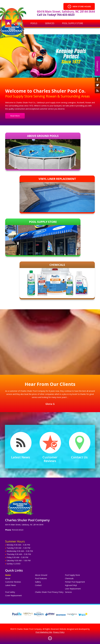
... (68, 397)
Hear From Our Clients (50, 384)
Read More (15, 116)
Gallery (38, 582)
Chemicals (69, 578)
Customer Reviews (50, 459)
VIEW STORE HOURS (79, 6)
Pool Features (41, 578)
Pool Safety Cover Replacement (13, 594)
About (8, 578)
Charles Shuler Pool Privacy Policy (49, 592)
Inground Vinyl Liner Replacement (73, 587)
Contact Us (79, 457)
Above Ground (41, 575)
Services (68, 592)
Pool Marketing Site (44, 632)
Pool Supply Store (72, 575)
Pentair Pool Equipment (75, 582)
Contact (38, 585)
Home (8, 575)
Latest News (21, 457)
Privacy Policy (59, 632)
